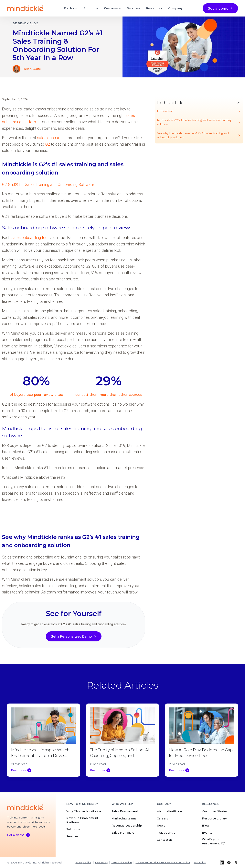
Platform (71, 8)
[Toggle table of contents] (199, 103)
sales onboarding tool (30, 238)
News (161, 826)
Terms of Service (122, 862)
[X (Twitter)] (236, 862)
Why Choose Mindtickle (84, 812)
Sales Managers (123, 833)
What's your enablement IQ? (214, 841)
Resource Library (214, 819)
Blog (205, 826)
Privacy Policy (83, 862)
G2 (48, 144)
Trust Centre (166, 833)
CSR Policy (101, 862)
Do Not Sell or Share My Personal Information (163, 862)
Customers (112, 8)
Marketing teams (124, 819)
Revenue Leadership (127, 826)
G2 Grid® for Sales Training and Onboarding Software (48, 185)
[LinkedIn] (222, 862)
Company (175, 8)
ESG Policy (200, 862)
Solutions (91, 8)
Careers (162, 819)
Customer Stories (215, 812)
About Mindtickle (169, 812)
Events (207, 833)
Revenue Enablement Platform (82, 820)
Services (133, 8)
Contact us (165, 840)
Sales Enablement (125, 812)
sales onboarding (52, 138)
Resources (154, 8)
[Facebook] (229, 862)
